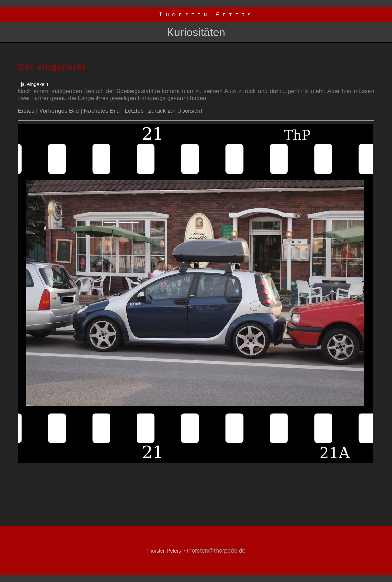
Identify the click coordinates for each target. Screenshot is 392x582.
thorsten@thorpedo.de (216, 551)
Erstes (26, 111)
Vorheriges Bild (59, 111)
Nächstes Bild (102, 111)
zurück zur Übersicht (175, 111)
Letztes (134, 111)
